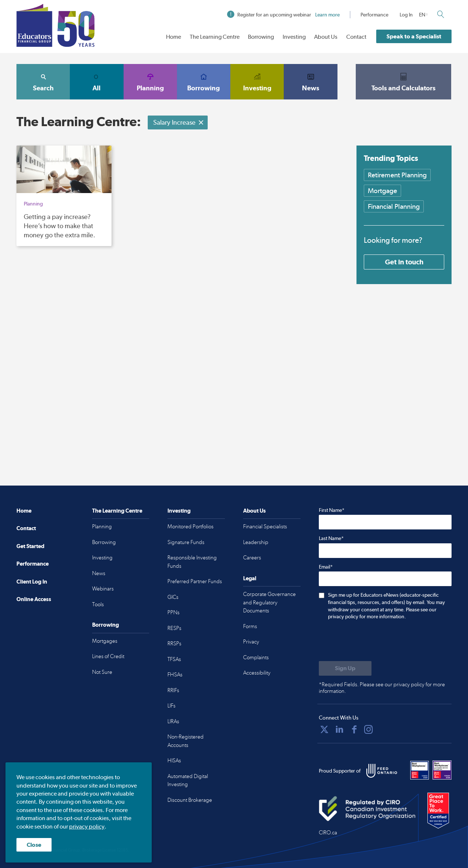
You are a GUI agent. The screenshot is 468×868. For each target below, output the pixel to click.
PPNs (173, 612)
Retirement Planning (397, 175)
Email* (326, 567)
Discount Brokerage (190, 800)
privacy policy (87, 827)
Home (173, 37)
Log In (406, 15)
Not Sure (102, 672)
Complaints (256, 657)
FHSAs (175, 675)
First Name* (332, 510)
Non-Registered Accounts (186, 741)
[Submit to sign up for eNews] (345, 668)
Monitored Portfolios (190, 527)
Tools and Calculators (404, 82)
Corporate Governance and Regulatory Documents (269, 602)
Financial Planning (394, 206)
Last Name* (331, 538)
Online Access (34, 599)
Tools (98, 604)
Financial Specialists (265, 527)
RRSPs (174, 644)
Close (34, 845)
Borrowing (261, 37)
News (310, 82)
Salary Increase (179, 122)
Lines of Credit (108, 656)
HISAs (174, 761)
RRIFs (173, 690)
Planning (150, 82)
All (97, 82)
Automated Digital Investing (188, 780)
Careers (252, 558)
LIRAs (173, 721)
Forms (250, 626)
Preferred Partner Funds (195, 581)
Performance (374, 15)
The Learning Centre (215, 37)
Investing (294, 37)
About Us (326, 37)
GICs (173, 597)
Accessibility (257, 673)
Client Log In (32, 582)
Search (43, 82)
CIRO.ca (328, 833)
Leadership (256, 542)
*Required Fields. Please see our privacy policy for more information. (382, 688)
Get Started (30, 546)
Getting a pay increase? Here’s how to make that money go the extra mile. (59, 226)
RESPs (174, 628)
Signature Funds (186, 542)
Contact (356, 37)
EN (422, 15)
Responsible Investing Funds (192, 562)
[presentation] (374, 641)
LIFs (171, 706)
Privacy (251, 642)
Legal (250, 578)
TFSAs (174, 659)
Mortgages (105, 641)
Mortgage (382, 191)
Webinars (103, 589)
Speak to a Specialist (414, 36)
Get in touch (404, 262)
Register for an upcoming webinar (283, 15)
